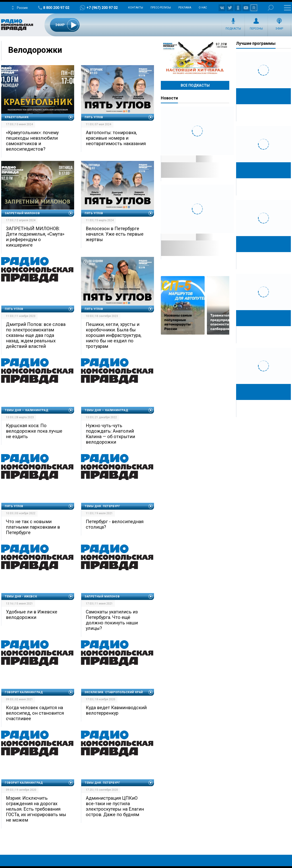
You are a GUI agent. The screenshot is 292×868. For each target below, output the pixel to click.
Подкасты (233, 29)
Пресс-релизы (161, 8)
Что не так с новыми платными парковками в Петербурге (33, 527)
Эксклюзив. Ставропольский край (114, 692)
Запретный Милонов (22, 213)
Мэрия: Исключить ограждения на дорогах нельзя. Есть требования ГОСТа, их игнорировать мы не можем (36, 809)
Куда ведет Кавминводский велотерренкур (116, 710)
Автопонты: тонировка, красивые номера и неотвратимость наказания (116, 138)
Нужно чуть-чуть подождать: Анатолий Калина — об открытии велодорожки (110, 434)
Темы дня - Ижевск (21, 596)
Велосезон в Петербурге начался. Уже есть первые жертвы (115, 234)
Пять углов (94, 117)
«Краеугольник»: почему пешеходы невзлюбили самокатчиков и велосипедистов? (32, 141)
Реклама (185, 8)
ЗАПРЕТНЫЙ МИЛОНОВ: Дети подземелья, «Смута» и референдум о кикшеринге (35, 237)
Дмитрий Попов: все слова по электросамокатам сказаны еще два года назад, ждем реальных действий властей (36, 335)
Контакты (136, 8)
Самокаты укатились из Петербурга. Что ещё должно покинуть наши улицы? (112, 620)
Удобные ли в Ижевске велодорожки (32, 615)
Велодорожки (35, 50)
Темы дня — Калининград (26, 410)
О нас (203, 8)
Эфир (279, 29)
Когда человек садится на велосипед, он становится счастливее (35, 713)
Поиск (271, 8)
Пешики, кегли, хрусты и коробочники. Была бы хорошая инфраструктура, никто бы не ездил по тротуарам (114, 335)
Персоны (256, 29)
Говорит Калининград (24, 692)
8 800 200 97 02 (56, 8)
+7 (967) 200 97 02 (102, 8)
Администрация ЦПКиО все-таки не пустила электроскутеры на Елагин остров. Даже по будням (115, 806)
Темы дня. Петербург (102, 506)
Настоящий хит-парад (195, 58)
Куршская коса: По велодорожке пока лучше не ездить (34, 431)
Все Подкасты (195, 85)
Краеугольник (17, 117)
